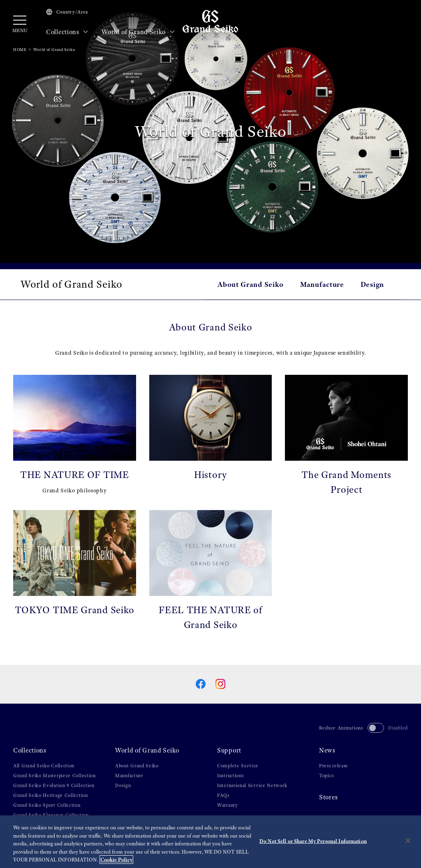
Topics (326, 776)
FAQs (223, 795)
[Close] (408, 841)
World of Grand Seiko (138, 32)
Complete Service (238, 766)
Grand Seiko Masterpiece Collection (54, 776)
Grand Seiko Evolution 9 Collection (54, 785)
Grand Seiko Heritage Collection (51, 795)
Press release (334, 766)
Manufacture (322, 284)
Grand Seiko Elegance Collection (51, 815)
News (327, 750)
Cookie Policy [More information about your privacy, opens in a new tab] (116, 860)
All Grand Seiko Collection (44, 766)
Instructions (230, 776)
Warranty (228, 805)
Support (229, 750)
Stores (328, 797)
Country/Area (67, 12)
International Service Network (252, 785)
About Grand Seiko (251, 284)
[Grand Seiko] (210, 21)
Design (372, 284)
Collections (67, 32)
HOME (20, 50)
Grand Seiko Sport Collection (47, 805)
